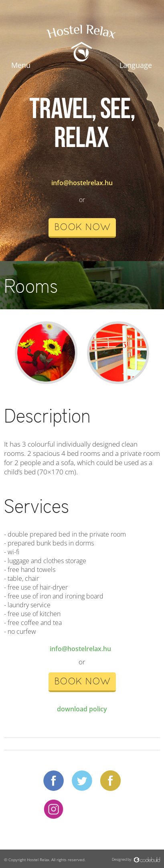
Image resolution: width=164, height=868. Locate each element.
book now (82, 228)
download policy (82, 709)
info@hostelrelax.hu (82, 183)
